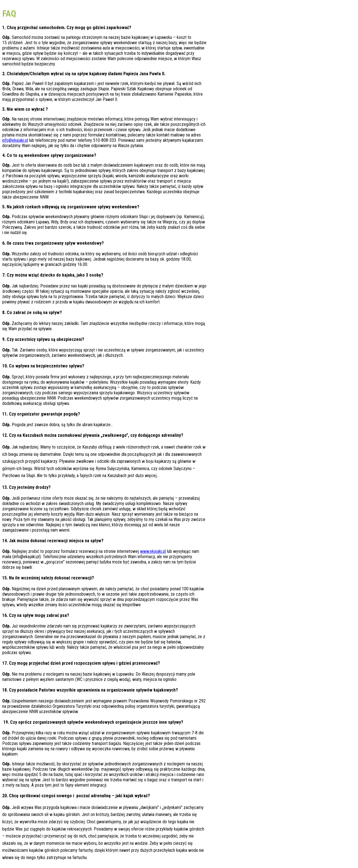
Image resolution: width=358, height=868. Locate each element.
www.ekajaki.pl (153, 551)
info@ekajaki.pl (15, 140)
